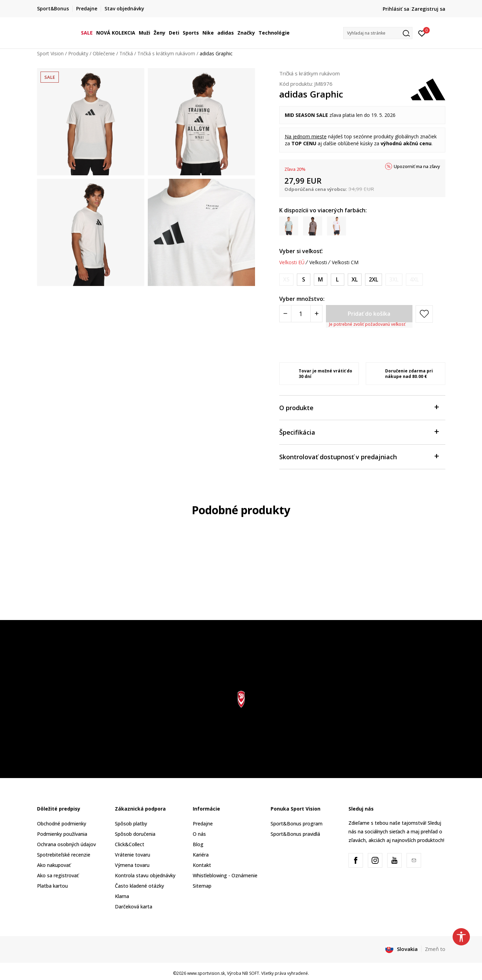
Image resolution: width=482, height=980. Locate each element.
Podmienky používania (62, 834)
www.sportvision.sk (206, 973)
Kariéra (201, 855)
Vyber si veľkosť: (301, 251)
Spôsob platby (131, 824)
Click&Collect (130, 844)
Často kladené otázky (139, 886)
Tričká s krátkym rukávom (166, 53)
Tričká (126, 53)
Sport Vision (50, 53)
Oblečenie (104, 53)
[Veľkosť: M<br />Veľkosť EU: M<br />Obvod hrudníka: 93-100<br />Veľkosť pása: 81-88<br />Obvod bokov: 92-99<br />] (321, 280)
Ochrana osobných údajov (66, 844)
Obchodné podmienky (62, 824)
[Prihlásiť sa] (422, 33)
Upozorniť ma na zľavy (417, 166)
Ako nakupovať (54, 865)
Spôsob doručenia (135, 834)
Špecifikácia (359, 432)
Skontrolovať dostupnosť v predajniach (359, 456)
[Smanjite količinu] (285, 314)
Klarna (122, 896)
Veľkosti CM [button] (345, 262)
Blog (198, 844)
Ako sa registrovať (58, 875)
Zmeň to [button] (435, 949)
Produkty (78, 53)
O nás (199, 834)
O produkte (359, 407)
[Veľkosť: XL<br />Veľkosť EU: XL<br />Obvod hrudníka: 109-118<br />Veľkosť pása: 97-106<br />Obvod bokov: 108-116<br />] (355, 280)
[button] (378, 33)
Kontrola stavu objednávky (145, 875)
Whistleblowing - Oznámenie (225, 875)
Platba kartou (52, 886)
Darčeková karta (134, 907)
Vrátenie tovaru (133, 855)
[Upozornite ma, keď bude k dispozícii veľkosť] (286, 280)
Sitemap (202, 886)
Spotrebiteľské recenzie (64, 855)
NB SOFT (251, 973)
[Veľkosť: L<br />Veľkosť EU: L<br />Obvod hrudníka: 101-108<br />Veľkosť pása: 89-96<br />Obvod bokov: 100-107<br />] (338, 280)
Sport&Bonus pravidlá (295, 834)
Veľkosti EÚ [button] (292, 262)
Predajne (203, 824)
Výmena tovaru (132, 865)
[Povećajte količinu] (316, 314)
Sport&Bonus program (297, 824)
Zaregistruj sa (428, 9)
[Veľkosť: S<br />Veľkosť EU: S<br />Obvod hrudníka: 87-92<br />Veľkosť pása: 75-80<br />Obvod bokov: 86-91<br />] (304, 280)
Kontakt (202, 865)
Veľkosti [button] (318, 262)
